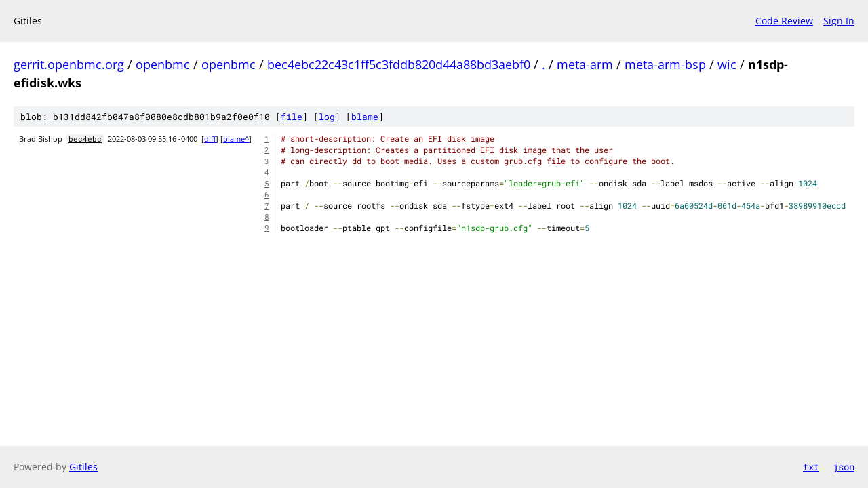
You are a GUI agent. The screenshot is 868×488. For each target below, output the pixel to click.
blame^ (236, 139)
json (844, 467)
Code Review (784, 21)
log (327, 117)
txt (811, 467)
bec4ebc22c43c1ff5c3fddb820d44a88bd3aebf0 (399, 64)
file (292, 117)
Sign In (839, 21)
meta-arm (585, 64)
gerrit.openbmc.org (69, 64)
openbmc (163, 64)
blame (365, 117)
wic (727, 64)
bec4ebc (85, 139)
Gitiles (83, 467)
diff (210, 139)
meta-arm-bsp (665, 64)
